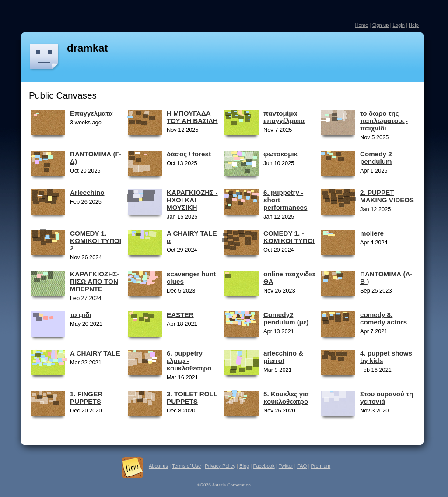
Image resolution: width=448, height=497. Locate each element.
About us (158, 466)
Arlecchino (87, 192)
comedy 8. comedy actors (383, 318)
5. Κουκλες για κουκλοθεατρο (286, 398)
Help (414, 25)
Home (361, 25)
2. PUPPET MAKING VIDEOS (387, 196)
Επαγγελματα (91, 113)
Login (398, 25)
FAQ (302, 466)
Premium (320, 466)
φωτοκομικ (280, 154)
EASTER (180, 315)
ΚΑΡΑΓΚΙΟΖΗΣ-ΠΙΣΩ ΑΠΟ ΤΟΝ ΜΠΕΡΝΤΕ (94, 281)
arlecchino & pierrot (283, 357)
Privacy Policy (220, 466)
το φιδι (80, 315)
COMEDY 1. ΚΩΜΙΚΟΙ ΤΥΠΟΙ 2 (96, 241)
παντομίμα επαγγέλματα (284, 117)
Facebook (264, 466)
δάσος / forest (189, 154)
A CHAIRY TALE (95, 353)
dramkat (87, 48)
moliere (372, 233)
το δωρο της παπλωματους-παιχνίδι (384, 121)
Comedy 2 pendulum (376, 158)
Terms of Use (186, 466)
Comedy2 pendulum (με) (286, 318)
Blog (244, 466)
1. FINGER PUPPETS (86, 398)
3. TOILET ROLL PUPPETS (192, 398)
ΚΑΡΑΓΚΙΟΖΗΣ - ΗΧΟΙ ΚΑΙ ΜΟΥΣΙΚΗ (192, 200)
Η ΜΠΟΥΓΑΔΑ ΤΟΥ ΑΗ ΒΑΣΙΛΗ (192, 117)
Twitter (286, 466)
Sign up (380, 25)
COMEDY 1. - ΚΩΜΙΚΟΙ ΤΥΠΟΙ (289, 237)
